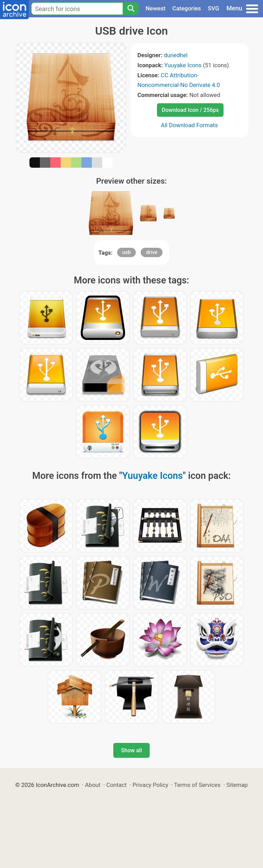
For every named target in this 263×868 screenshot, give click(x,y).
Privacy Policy (150, 785)
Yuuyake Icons (183, 65)
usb (127, 252)
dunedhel (176, 55)
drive (152, 252)
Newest (155, 8)
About (93, 785)
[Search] (131, 9)
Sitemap (237, 785)
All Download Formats (189, 125)
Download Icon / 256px (190, 110)
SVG (214, 8)
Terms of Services (197, 785)
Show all (131, 750)
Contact (117, 785)
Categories (187, 8)
